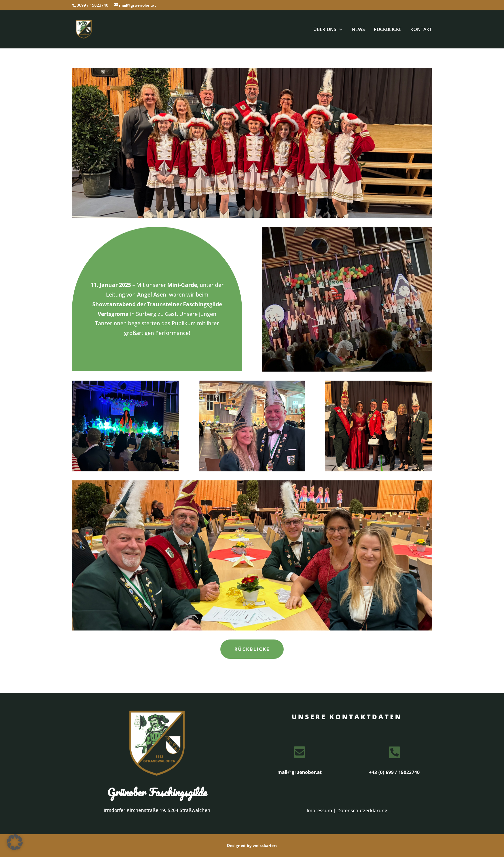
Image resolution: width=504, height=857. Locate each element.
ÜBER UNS (325, 30)
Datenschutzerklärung (362, 810)
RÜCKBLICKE (388, 30)
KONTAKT (421, 30)
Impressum (319, 810)
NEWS (358, 30)
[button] (15, 842)
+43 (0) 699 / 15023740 (394, 772)
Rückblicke (252, 649)
